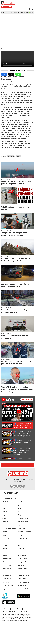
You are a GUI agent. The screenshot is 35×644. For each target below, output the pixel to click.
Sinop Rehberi (7, 579)
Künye (14, 609)
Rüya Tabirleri (22, 525)
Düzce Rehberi (22, 579)
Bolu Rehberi (6, 582)
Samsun (5, 542)
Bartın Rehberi (7, 575)
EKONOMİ (15, 9)
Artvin (4, 552)
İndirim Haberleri (23, 522)
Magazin (5, 515)
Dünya (19, 498)
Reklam (20, 609)
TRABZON (10, 9)
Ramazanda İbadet (23, 589)
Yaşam (20, 501)
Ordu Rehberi (7, 565)
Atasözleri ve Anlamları (25, 532)
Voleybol (20, 535)
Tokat (19, 542)
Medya (20, 515)
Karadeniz (6, 505)
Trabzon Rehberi (23, 555)
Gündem (18, 47)
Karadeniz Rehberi (23, 518)
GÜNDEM (4, 9)
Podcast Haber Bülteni (9, 528)
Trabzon (5, 545)
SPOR (19, 9)
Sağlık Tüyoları (7, 589)
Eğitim (4, 508)
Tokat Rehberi (7, 569)
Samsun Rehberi (22, 569)
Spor (19, 505)
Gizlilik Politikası (8, 611)
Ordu (19, 552)
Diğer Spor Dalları (23, 538)
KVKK (16, 611)
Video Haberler (11, 47)
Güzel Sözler (21, 528)
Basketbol (6, 538)
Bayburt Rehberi (22, 559)
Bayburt (5, 555)
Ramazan (5, 522)
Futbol (4, 535)
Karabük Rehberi (8, 585)
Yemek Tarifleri (7, 525)
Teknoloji (5, 512)
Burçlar (5, 532)
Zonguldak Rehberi (23, 582)
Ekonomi (20, 508)
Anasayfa (3, 47)
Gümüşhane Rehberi (24, 562)
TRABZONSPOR (25, 9)
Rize (19, 545)
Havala (19, 156)
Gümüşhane (21, 549)
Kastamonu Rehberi (24, 575)
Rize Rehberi (21, 565)
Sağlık (19, 512)
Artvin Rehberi (7, 559)
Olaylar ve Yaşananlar (9, 498)
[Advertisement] (15, 30)
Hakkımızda (6, 609)
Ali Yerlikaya (11, 156)
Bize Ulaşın (23, 611)
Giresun (5, 549)
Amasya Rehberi (7, 572)
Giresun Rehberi (7, 562)
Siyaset (5, 518)
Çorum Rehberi (22, 572)
